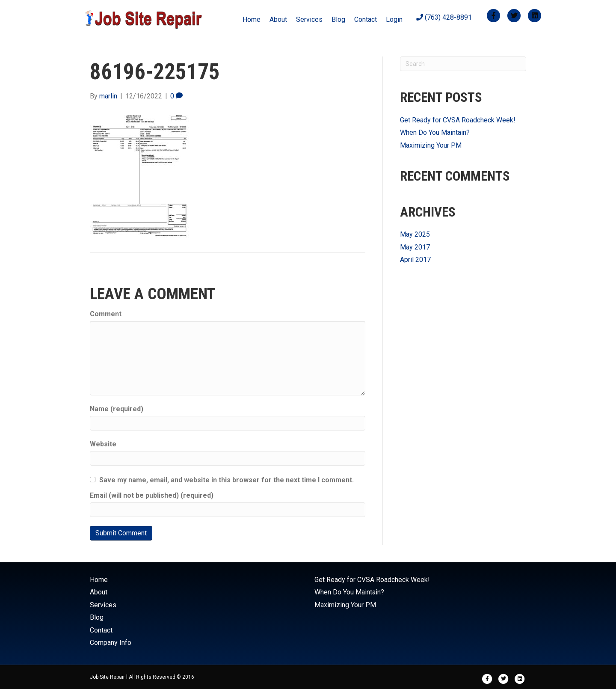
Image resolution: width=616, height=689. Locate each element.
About (278, 19)
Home (252, 19)
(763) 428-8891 (444, 17)
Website (103, 444)
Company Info (111, 643)
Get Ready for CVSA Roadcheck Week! (458, 120)
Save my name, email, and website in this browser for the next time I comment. (227, 480)
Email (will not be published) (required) (152, 495)
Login (394, 19)
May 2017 (415, 247)
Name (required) (117, 409)
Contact (366, 19)
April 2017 (415, 260)
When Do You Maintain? (435, 132)
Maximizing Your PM (431, 145)
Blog (338, 19)
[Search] (463, 64)
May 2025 (415, 234)
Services (309, 19)
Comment (106, 314)
